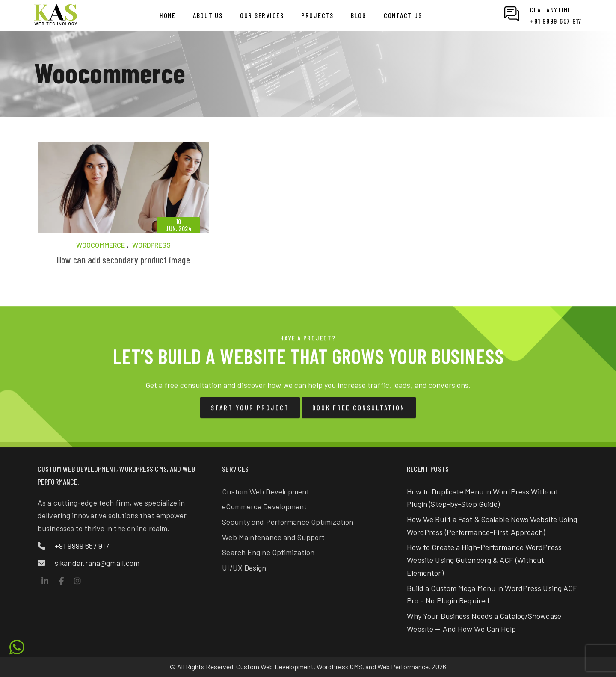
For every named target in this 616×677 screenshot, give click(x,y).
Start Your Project (250, 414)
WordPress (151, 245)
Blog (359, 15)
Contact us (403, 15)
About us (208, 15)
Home (168, 15)
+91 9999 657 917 (82, 546)
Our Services (262, 15)
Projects (317, 15)
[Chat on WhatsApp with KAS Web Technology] (543, 16)
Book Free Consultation (359, 414)
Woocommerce (101, 245)
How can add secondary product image (124, 260)
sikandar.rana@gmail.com (97, 563)
